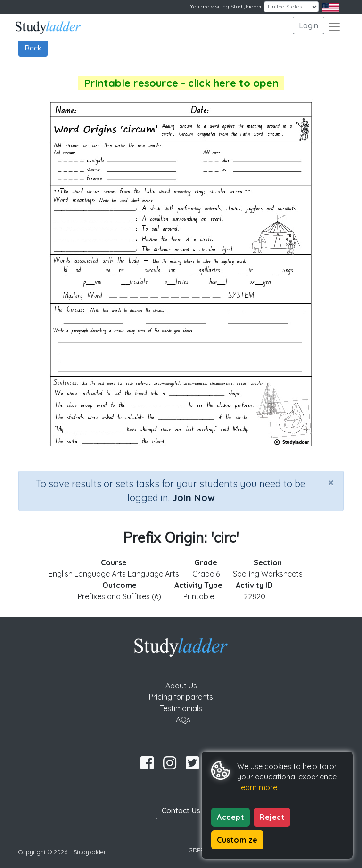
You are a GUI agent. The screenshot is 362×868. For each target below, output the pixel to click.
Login (309, 25)
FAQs (181, 719)
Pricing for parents (181, 697)
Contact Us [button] (181, 810)
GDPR (197, 850)
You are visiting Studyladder (226, 6)
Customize (237, 840)
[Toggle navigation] (334, 27)
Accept (230, 817)
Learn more (257, 787)
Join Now (193, 498)
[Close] (331, 482)
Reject (272, 817)
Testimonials (181, 708)
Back (33, 48)
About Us (181, 686)
